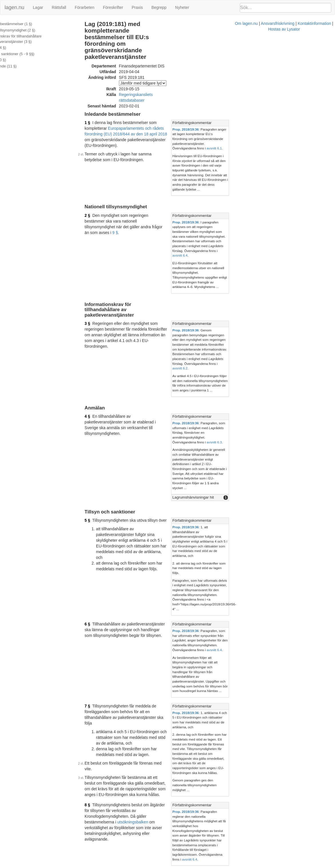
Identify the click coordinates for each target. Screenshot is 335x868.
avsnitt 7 (311, 721)
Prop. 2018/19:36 (249, 104)
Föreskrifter (113, 7)
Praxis (137, 7)
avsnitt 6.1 (278, 113)
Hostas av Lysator (259, 865)
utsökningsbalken (206, 599)
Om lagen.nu (155, 865)
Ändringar (12, 72)
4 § (97, 314)
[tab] (283, 98)
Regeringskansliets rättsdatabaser (159, 75)
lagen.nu (14, 7)
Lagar (38, 7)
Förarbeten (84, 7)
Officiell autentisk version (126, 837)
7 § (97, 523)
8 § (97, 593)
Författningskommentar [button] (255, 97)
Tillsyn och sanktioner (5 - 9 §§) (30, 54)
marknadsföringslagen (261, 650)
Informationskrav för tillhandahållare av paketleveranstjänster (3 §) (36, 39)
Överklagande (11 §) (21, 66)
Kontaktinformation (223, 865)
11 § (98, 780)
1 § (97, 97)
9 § (204, 172)
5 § (97, 390)
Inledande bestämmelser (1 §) (28, 24)
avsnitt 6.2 (305, 271)
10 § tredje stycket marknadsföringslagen (131, 662)
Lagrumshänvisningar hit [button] (257, 366)
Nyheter (182, 7)
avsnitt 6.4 (278, 624)
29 (200, 650)
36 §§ (209, 650)
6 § (97, 460)
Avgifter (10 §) (15, 60)
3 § (97, 245)
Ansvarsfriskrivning (187, 865)
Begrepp (159, 7)
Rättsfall (59, 7)
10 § (98, 705)
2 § (97, 166)
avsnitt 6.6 (253, 796)
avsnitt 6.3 (278, 330)
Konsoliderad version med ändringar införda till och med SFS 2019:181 (167, 843)
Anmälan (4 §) (15, 48)
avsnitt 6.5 (318, 655)
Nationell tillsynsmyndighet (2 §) (30, 30)
